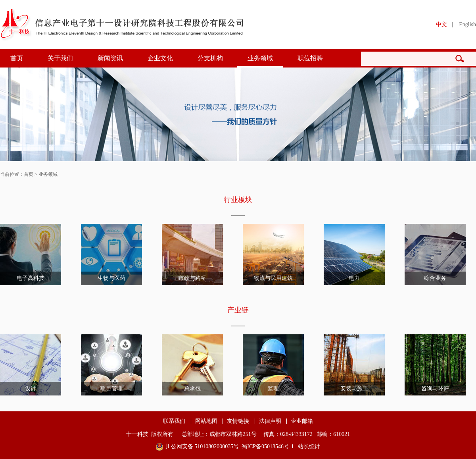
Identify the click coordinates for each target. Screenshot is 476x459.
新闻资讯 (110, 58)
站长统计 (309, 446)
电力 (354, 278)
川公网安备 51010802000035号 (202, 446)
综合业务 (435, 278)
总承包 (192, 389)
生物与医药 (111, 278)
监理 (273, 389)
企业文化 (160, 58)
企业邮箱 (302, 421)
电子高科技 (31, 278)
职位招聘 (310, 58)
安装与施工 (354, 389)
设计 (31, 389)
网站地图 (206, 421)
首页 (17, 58)
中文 (441, 24)
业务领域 (260, 58)
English (467, 24)
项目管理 (111, 389)
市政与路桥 (192, 278)
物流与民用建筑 (273, 278)
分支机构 (210, 58)
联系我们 (174, 421)
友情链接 (238, 421)
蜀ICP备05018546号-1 (268, 446)
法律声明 (270, 421)
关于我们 (60, 58)
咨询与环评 (435, 389)
